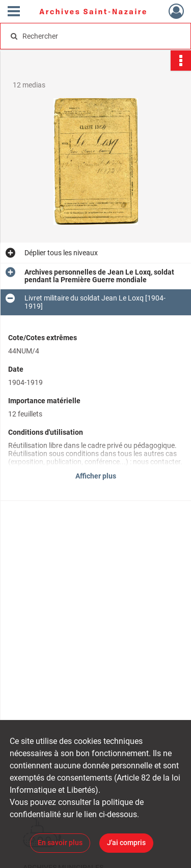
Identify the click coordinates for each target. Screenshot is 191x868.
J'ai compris (126, 843)
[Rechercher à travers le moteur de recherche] (94, 36)
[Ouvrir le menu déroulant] (14, 12)
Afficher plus (96, 476)
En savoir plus (60, 843)
